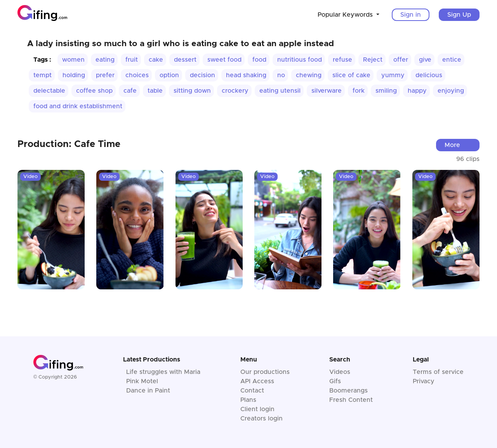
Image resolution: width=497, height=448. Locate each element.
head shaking (246, 75)
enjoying (451, 91)
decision (202, 75)
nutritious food (300, 60)
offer (401, 60)
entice (452, 60)
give (425, 60)
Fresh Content (351, 400)
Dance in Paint (148, 391)
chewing (309, 75)
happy (417, 91)
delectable (49, 91)
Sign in (411, 15)
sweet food (224, 60)
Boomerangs (348, 391)
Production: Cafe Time (69, 144)
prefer (105, 75)
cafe (130, 91)
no (281, 75)
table (155, 91)
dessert (185, 60)
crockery (235, 91)
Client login (257, 409)
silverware (327, 91)
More (452, 145)
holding (74, 75)
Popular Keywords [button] (346, 15)
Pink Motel (142, 381)
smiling (386, 91)
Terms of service (438, 372)
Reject (373, 60)
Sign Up (459, 15)
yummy (393, 75)
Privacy (424, 381)
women (73, 60)
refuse (342, 60)
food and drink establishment (78, 106)
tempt (43, 75)
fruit (132, 60)
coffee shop (94, 91)
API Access (257, 381)
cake (156, 60)
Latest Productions (152, 360)
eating (105, 60)
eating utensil (280, 91)
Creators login (262, 419)
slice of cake (351, 75)
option (169, 75)
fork (359, 91)
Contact (252, 391)
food (259, 60)
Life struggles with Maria (163, 372)
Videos (340, 372)
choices (137, 75)
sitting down (192, 91)
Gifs (335, 381)
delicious (429, 75)
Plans (248, 400)
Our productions (265, 372)
